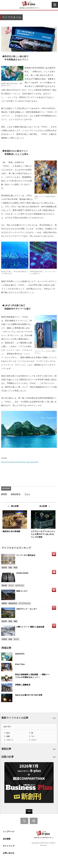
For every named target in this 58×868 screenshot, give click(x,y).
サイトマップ (9, 846)
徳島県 (4, 603)
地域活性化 (16, 494)
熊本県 (4, 568)
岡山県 (4, 585)
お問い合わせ (9, 853)
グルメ (34, 740)
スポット (10, 740)
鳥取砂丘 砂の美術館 (11, 531)
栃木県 (4, 621)
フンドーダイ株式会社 (27, 555)
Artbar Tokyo (20, 664)
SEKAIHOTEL (20, 654)
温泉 (10, 639)
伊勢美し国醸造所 (23, 685)
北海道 (4, 639)
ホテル (16, 639)
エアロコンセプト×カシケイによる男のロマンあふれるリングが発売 (43, 534)
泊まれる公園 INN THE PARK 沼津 (29, 695)
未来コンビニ (22, 591)
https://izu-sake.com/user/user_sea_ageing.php (20, 462)
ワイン (27, 494)
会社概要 (7, 839)
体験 (15, 621)
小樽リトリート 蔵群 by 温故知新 (30, 627)
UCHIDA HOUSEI (22, 573)
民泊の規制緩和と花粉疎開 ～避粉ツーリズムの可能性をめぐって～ (32, 676)
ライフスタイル (24, 603)
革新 (10, 568)
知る (8, 733)
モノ (33, 736)
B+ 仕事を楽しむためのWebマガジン (29, 5)
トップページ (9, 832)
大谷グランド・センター (27, 609)
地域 (10, 621)
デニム (11, 585)
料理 (15, 568)
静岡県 (4, 494)
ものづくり (20, 585)
